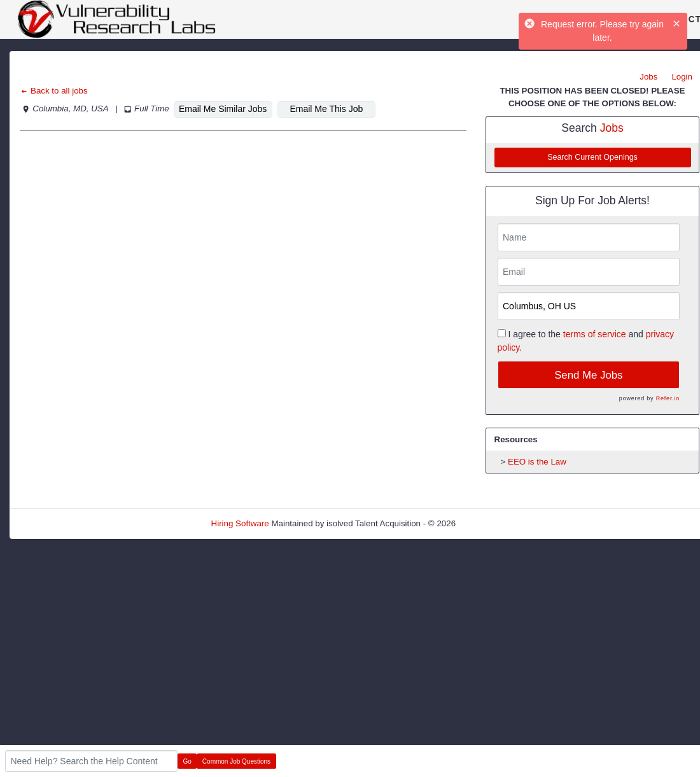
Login (682, 77)
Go (187, 761)
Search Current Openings (592, 157)
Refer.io (668, 398)
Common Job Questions (236, 761)
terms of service (595, 334)
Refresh (493, 523)
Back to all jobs (54, 91)
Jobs (648, 77)
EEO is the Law (537, 462)
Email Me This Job (326, 109)
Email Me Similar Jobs (223, 109)
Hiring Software (240, 523)
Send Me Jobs (588, 375)
